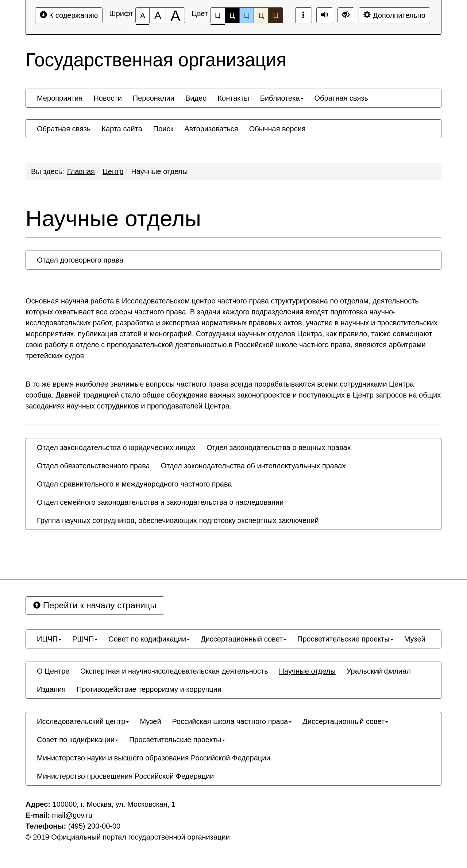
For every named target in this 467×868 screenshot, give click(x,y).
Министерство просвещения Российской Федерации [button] (126, 776)
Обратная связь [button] (341, 98)
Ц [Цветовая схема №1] (218, 17)
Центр (113, 171)
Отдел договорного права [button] (80, 260)
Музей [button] (415, 639)
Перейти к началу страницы (95, 605)
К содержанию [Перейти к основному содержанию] (69, 15)
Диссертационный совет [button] (244, 639)
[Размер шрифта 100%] (142, 15)
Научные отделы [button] (307, 671)
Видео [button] (196, 98)
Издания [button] (51, 689)
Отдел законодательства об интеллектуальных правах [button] (253, 466)
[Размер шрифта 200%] (175, 15)
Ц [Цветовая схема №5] (276, 15)
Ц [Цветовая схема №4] (261, 15)
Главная (81, 171)
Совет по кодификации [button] (149, 639)
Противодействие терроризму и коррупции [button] (149, 689)
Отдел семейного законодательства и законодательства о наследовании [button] (160, 502)
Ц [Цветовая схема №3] (247, 15)
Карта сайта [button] (122, 129)
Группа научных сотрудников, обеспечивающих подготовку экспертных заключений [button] (178, 520)
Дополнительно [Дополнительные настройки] (394, 15)
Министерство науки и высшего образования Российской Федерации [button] (154, 758)
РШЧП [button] (85, 639)
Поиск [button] (163, 129)
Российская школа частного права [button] (232, 721)
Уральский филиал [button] (379, 671)
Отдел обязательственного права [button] (93, 466)
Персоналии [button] (154, 98)
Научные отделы (159, 171)
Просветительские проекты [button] (345, 639)
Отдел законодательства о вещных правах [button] (279, 447)
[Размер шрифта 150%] (158, 15)
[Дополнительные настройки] (346, 15)
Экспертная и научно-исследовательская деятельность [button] (174, 671)
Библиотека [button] (282, 98)
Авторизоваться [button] (211, 129)
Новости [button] (107, 98)
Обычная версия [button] (277, 129)
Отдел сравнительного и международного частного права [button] (134, 484)
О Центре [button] (53, 671)
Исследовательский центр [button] (83, 721)
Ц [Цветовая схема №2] (232, 15)
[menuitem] (60, 98)
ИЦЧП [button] (49, 639)
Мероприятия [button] (60, 98)
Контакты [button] (233, 98)
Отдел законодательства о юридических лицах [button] (116, 447)
